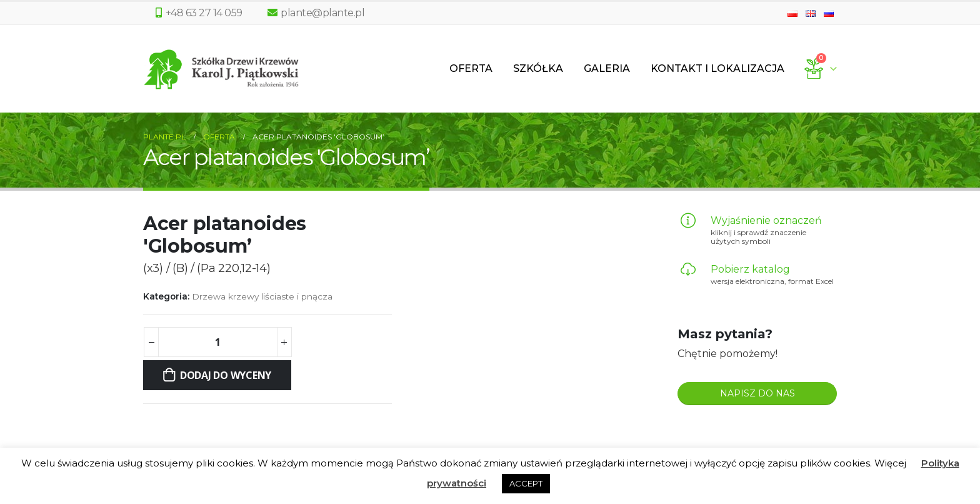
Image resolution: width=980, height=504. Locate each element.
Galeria (607, 68)
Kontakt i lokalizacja (717, 68)
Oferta (471, 68)
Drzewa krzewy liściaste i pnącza (262, 296)
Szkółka (538, 68)
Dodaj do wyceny (226, 375)
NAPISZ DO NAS (757, 393)
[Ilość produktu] (217, 342)
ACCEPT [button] (526, 483)
